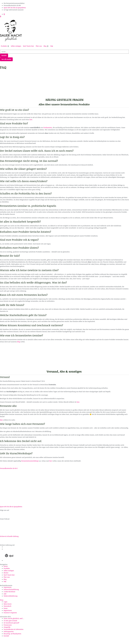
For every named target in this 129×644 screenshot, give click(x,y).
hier (31, 120)
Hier (1, 420)
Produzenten (48, 128)
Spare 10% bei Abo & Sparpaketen (11, 507)
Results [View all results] (4, 55)
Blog (19, 342)
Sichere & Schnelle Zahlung (9, 536)
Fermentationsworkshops (30, 461)
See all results (6, 59)
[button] (5, 46)
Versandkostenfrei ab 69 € (9, 468)
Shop (2, 600)
